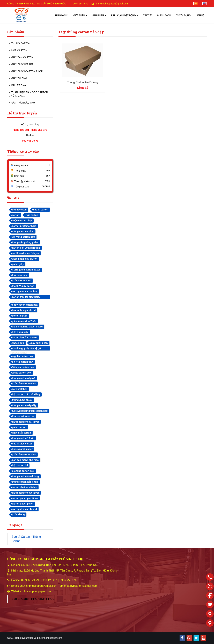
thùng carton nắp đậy (24, 405)
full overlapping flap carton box (30, 411)
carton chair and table (24, 487)
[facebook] (210, 595)
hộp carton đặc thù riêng (26, 394)
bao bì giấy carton (22, 444)
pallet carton (19, 427)
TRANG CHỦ (62, 15)
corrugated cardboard (24, 509)
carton (16, 215)
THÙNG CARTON (21, 43)
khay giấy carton (22, 433)
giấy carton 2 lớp (22, 281)
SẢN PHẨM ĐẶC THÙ (23, 103)
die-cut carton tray (23, 362)
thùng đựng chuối (22, 400)
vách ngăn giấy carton (25, 259)
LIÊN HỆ (200, 15)
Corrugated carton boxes (26, 270)
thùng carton (19, 210)
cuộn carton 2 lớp (22, 221)
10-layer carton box (23, 367)
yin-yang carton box (23, 237)
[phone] (210, 577)
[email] (210, 605)
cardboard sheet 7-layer (26, 422)
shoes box (18, 343)
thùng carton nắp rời (24, 378)
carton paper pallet (23, 504)
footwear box (20, 275)
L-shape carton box (23, 471)
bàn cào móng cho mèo (25, 460)
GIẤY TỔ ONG (19, 78)
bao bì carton (41, 210)
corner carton (20, 316)
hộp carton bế (20, 465)
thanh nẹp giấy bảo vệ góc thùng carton (27, 349)
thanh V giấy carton (23, 286)
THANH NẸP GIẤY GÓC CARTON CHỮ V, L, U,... (28, 94)
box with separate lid (24, 310)
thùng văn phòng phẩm (25, 242)
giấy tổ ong (18, 515)
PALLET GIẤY (19, 85)
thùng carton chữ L (23, 231)
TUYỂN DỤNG (183, 15)
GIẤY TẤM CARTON (22, 57)
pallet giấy (18, 264)
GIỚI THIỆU (80, 15)
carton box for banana (25, 338)
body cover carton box (25, 305)
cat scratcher (20, 389)
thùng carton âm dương (25, 476)
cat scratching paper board (27, 327)
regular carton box (23, 356)
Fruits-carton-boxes (23, 416)
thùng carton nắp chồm (25, 482)
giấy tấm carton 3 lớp (24, 455)
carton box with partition (26, 248)
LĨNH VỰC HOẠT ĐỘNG (125, 15)
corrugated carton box (25, 291)
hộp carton (32, 215)
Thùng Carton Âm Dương (83, 82)
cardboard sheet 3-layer (26, 253)
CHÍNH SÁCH (164, 15)
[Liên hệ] (210, 614)
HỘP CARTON (19, 50)
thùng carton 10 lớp (23, 438)
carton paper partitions (25, 498)
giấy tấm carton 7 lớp (24, 321)
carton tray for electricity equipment (26, 297)
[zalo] (210, 586)
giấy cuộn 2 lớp (39, 343)
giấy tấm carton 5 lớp (24, 384)
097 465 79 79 (30, 141)
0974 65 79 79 (81, 4)
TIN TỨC (147, 15)
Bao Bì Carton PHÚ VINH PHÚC (33, 599)
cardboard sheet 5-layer (26, 493)
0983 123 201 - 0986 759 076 (30, 130)
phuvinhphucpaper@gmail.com (112, 4)
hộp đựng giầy (20, 332)
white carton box (22, 373)
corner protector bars (24, 226)
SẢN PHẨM (99, 15)
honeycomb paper (22, 449)
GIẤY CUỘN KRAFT (22, 64)
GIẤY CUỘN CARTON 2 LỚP (27, 71)
